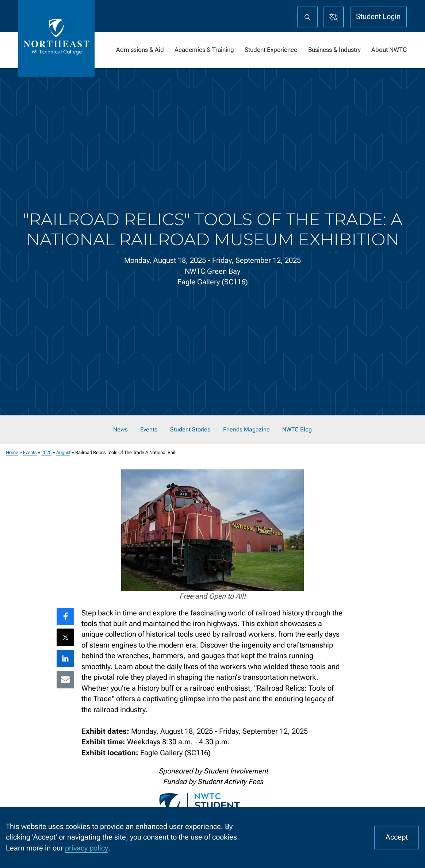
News (120, 430)
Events (149, 430)
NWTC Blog (297, 430)
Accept (397, 837)
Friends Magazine (246, 430)
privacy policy (87, 848)
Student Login (378, 17)
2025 (46, 452)
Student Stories (190, 430)
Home (12, 452)
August (63, 452)
